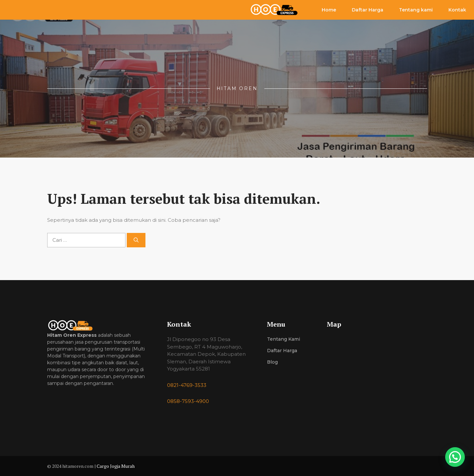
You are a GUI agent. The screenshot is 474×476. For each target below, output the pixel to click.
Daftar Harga (368, 10)
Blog (272, 362)
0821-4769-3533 (187, 385)
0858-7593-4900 (188, 401)
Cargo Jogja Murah (116, 466)
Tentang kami (416, 10)
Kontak (457, 10)
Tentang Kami (284, 339)
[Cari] (136, 240)
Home (329, 10)
